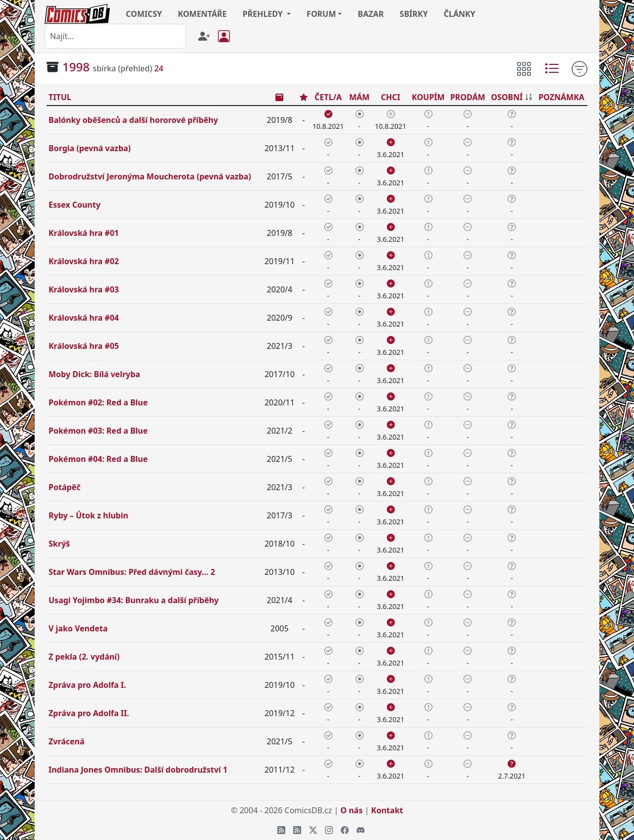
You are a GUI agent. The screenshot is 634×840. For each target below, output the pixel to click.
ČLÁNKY (460, 14)
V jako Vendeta (78, 628)
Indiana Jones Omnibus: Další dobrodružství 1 (138, 770)
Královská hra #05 (84, 346)
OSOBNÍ (507, 97)
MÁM (359, 97)
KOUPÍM (428, 97)
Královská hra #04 (84, 318)
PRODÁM (468, 97)
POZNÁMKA (561, 97)
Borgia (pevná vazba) (90, 148)
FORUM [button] (321, 14)
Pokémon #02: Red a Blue (98, 402)
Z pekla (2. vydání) (84, 657)
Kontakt (387, 810)
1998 (76, 67)
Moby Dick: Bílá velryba (94, 374)
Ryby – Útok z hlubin (88, 515)
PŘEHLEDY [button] (264, 14)
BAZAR (371, 14)
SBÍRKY (414, 14)
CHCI (391, 97)
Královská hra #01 (84, 233)
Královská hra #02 (84, 261)
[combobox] (115, 36)
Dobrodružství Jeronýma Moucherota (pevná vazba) (150, 176)
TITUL (60, 97)
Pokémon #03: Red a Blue (98, 431)
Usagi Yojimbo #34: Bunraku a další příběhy (133, 600)
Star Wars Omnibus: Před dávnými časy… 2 (132, 572)
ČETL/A (328, 97)
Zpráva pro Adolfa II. (89, 713)
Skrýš (59, 544)
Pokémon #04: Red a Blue (98, 459)
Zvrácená (67, 741)
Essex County (75, 205)
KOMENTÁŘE (202, 14)
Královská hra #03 (84, 289)
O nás (351, 810)
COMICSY (144, 14)
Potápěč (64, 487)
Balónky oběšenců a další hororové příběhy (133, 120)
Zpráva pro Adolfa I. (87, 685)
